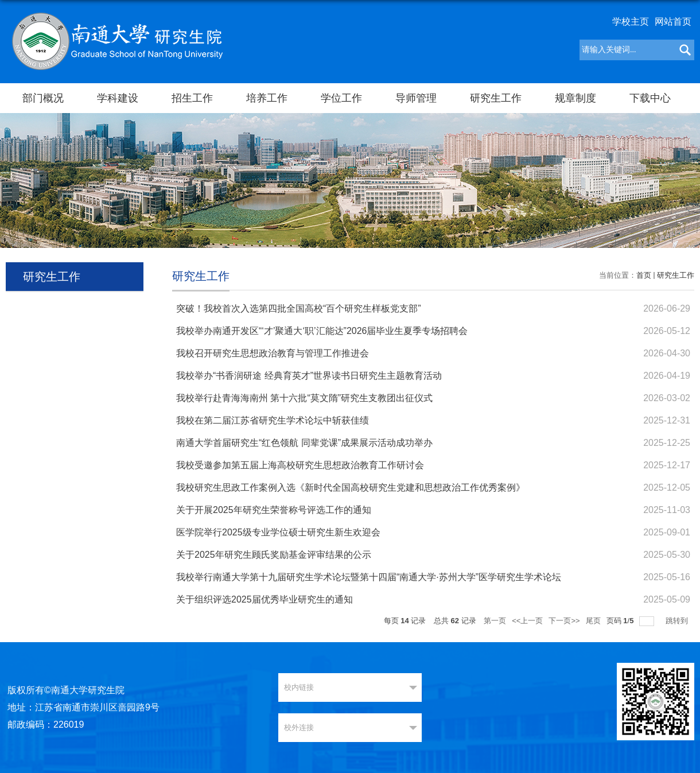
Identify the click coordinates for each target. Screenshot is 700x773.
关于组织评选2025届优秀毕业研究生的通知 (265, 599)
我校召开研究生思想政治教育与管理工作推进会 (273, 353)
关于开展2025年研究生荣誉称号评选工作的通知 (274, 510)
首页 (644, 275)
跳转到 (678, 621)
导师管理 (416, 98)
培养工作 (267, 98)
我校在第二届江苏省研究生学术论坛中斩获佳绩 (273, 420)
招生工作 (192, 98)
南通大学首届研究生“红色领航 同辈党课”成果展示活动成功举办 (304, 443)
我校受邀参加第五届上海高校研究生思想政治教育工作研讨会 (300, 465)
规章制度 (575, 98)
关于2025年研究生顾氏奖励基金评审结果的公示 (274, 555)
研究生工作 (496, 98)
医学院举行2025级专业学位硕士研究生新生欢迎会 (278, 532)
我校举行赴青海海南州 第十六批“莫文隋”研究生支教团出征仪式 (304, 398)
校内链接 (299, 687)
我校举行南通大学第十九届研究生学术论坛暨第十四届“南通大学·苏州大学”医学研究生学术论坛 (369, 577)
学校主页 (631, 22)
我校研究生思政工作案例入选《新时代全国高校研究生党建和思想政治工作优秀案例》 (351, 488)
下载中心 (650, 98)
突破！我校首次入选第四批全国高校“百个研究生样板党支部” (299, 308)
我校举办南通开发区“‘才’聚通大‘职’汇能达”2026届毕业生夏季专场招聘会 (322, 331)
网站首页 (673, 22)
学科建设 (118, 98)
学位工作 (341, 98)
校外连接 (299, 727)
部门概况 (43, 98)
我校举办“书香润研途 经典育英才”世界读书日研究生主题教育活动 (309, 376)
